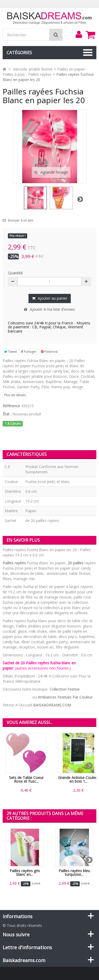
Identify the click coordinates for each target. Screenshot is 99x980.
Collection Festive (65, 689)
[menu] (79, 34)
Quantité (15, 273)
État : (7, 414)
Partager (29, 352)
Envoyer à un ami (21, 220)
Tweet (11, 352)
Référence (11, 406)
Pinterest (49, 352)
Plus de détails (15, 395)
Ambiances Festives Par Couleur (65, 697)
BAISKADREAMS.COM (52, 705)
